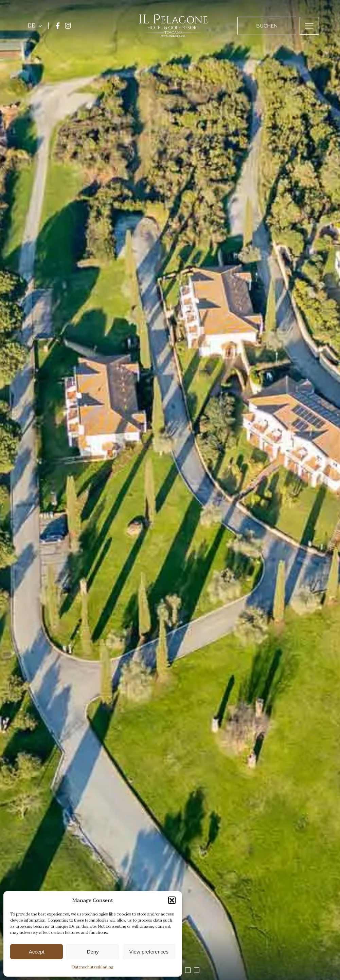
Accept (37, 952)
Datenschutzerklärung (93, 967)
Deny (93, 952)
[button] (172, 900)
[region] (170, 490)
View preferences (149, 952)
